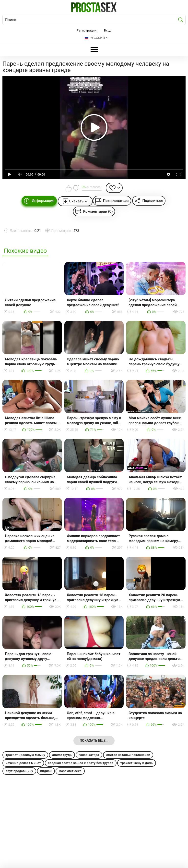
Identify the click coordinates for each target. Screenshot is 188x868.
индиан (46, 771)
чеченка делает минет (23, 763)
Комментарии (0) (98, 211)
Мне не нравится (76, 188)
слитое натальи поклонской (128, 755)
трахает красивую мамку (25, 755)
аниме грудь (62, 755)
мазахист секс (70, 771)
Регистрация (87, 30)
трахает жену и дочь (137, 763)
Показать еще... (94, 741)
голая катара (89, 755)
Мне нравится (69, 188)
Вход (108, 30)
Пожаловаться (116, 201)
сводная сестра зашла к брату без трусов (81, 763)
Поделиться (153, 201)
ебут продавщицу (19, 771)
